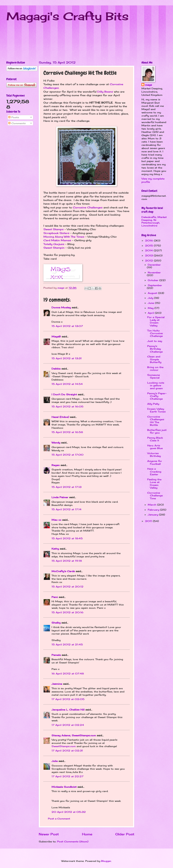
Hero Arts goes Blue (155, 447)
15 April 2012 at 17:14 (66, 509)
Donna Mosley (61, 307)
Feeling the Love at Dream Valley (154, 484)
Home (87, 834)
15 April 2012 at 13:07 (67, 326)
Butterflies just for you (157, 431)
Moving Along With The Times (64, 237)
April (151, 313)
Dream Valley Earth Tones (156, 410)
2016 (149, 240)
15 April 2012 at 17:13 (66, 487)
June (151, 303)
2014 (149, 250)
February (154, 510)
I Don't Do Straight (64, 394)
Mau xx (56, 520)
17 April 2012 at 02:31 (67, 751)
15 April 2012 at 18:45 (67, 538)
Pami (55, 597)
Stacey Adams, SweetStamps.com (74, 735)
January (153, 515)
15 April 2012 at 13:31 (67, 358)
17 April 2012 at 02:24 (68, 725)
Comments (17, 123)
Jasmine (57, 684)
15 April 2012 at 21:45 (67, 644)
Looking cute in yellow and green (156, 385)
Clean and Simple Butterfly (154, 359)
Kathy (55, 549)
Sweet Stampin (54, 248)
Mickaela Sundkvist (64, 787)
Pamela (56, 655)
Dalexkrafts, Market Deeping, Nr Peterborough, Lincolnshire (154, 221)
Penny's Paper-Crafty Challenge (157, 396)
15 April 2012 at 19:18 (67, 561)
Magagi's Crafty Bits (67, 16)
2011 (149, 521)
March (152, 505)
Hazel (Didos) (60, 417)
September (155, 285)
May (151, 308)
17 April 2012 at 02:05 (68, 699)
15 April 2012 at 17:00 (67, 455)
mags (148, 85)
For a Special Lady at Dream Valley (156, 321)
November (154, 272)
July (151, 298)
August (153, 293)
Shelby (56, 623)
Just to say (155, 341)
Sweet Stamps (54, 229)
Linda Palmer (60, 497)
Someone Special (154, 376)
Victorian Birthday (154, 455)
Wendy (56, 443)
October (154, 280)
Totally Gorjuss (54, 244)
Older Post (125, 834)
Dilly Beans (105, 92)
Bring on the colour (155, 369)
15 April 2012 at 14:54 (67, 384)
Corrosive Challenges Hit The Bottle (156, 421)
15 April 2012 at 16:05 (67, 406)
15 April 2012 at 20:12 (67, 587)
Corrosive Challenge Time (155, 496)
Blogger (106, 861)
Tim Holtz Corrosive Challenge (155, 333)
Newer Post (49, 834)
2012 (149, 261)
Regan (56, 465)
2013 (149, 255)
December (154, 265)
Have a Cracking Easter (154, 472)
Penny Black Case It (155, 439)
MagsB (56, 336)
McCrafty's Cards (63, 571)
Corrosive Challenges (88, 207)
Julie (55, 761)
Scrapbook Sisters (57, 233)
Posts (14, 117)
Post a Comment (59, 819)
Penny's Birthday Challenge (155, 349)
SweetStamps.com (64, 746)
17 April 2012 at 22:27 (67, 776)
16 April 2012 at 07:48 (68, 674)
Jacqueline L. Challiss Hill (68, 710)
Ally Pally (153, 404)
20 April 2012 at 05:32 (69, 812)
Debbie (56, 369)
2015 (149, 246)
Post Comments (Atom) (73, 841)
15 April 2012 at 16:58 (67, 432)
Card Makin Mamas (58, 240)
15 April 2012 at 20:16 (67, 612)
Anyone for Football (155, 462)
